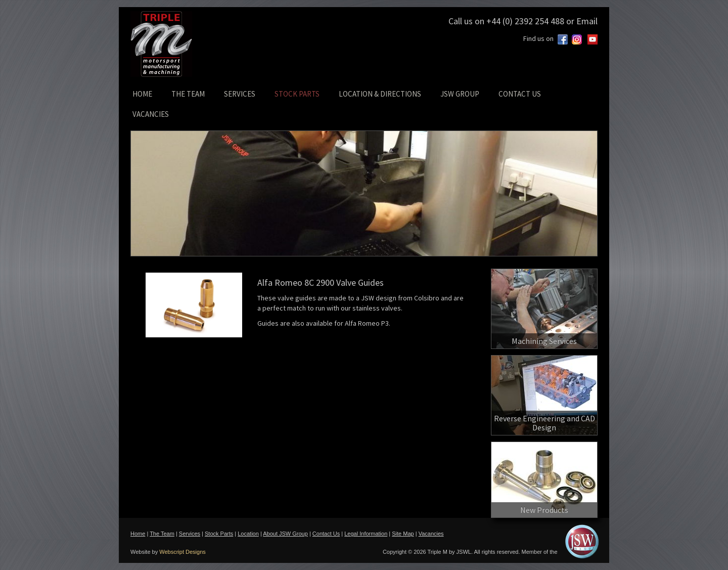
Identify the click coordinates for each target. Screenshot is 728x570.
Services (190, 534)
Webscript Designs (183, 552)
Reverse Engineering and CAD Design (544, 423)
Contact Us (326, 534)
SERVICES (240, 94)
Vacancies (431, 534)
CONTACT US (520, 94)
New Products (544, 510)
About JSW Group (285, 534)
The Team (162, 534)
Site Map (403, 534)
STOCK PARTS (297, 94)
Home (138, 534)
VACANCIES (151, 114)
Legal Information (366, 534)
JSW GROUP (460, 94)
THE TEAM (188, 94)
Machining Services (544, 341)
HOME (142, 94)
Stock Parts (219, 534)
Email (587, 21)
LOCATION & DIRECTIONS (380, 94)
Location (248, 534)
